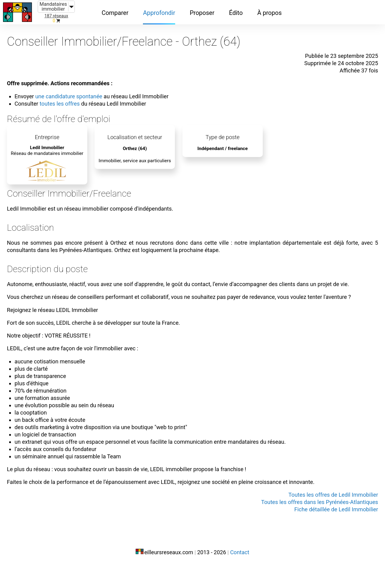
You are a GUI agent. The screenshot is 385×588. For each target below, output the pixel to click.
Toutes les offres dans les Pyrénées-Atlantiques (311, 526)
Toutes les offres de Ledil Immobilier (326, 519)
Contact (240, 575)
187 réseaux (56, 16)
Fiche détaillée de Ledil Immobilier (329, 533)
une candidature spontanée (77, 91)
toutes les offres (67, 98)
